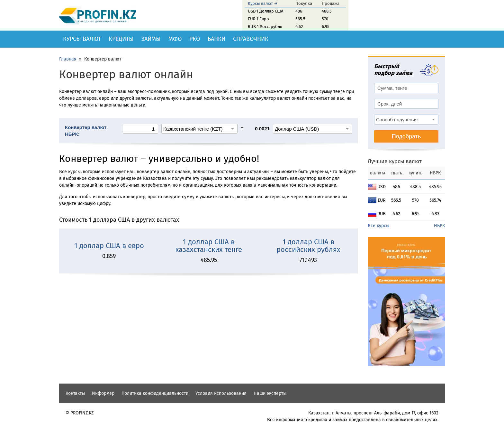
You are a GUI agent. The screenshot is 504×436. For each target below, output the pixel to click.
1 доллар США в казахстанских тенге (209, 246)
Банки (216, 39)
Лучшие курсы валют (395, 161)
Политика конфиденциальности (155, 393)
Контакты (75, 393)
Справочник (251, 39)
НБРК (439, 226)
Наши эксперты (270, 393)
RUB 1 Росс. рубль (265, 27)
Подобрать (406, 136)
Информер (103, 393)
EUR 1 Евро (258, 19)
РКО (195, 39)
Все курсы (378, 226)
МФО (175, 39)
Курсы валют (82, 39)
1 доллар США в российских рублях (308, 246)
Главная (68, 59)
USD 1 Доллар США (265, 11)
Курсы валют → (263, 3)
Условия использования (221, 393)
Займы (151, 39)
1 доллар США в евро (109, 246)
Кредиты (121, 39)
